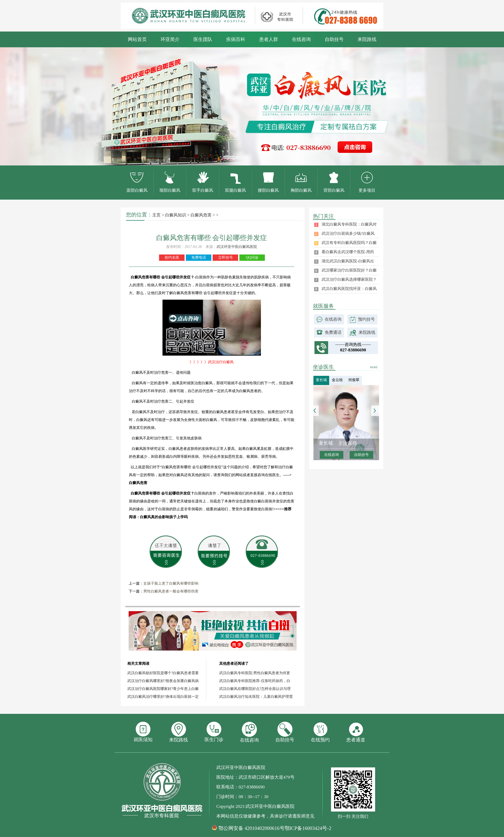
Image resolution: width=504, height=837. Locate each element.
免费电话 (199, 258)
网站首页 (137, 39)
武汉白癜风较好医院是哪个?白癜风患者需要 (163, 673)
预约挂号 (366, 319)
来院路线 (367, 39)
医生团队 (203, 39)
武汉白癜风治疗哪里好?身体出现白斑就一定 (163, 697)
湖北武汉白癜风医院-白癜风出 (348, 261)
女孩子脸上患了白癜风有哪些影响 (171, 583)
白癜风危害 (201, 215)
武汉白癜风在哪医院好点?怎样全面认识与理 (255, 689)
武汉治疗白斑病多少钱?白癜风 (348, 233)
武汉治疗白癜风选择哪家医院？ (349, 279)
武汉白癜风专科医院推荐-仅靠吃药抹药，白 (255, 681)
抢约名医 (172, 258)
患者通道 (356, 732)
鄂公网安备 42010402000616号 (251, 828)
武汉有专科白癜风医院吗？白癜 (349, 243)
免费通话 (333, 332)
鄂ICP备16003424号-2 (308, 828)
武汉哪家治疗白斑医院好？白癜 (349, 270)
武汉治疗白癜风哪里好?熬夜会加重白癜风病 (163, 681)
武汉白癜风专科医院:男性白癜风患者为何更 (255, 673)
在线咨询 (301, 39)
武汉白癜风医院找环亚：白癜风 (349, 289)
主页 (156, 215)
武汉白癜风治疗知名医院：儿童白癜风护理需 (256, 697)
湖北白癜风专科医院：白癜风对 (349, 224)
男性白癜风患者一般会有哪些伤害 (171, 591)
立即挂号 (225, 258)
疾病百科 (236, 39)
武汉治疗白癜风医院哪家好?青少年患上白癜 (163, 689)
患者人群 (269, 39)
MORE (374, 367)
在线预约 (320, 732)
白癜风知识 (176, 215)
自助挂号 (334, 39)
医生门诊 (214, 732)
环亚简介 (170, 39)
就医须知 (143, 732)
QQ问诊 (252, 258)
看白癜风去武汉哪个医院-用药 (348, 252)
